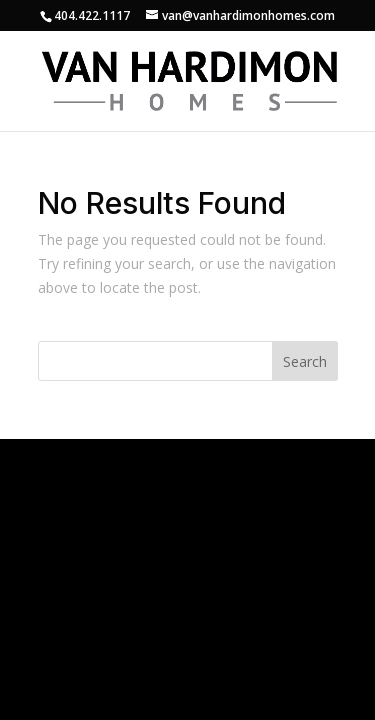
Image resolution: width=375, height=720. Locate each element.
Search (305, 361)
